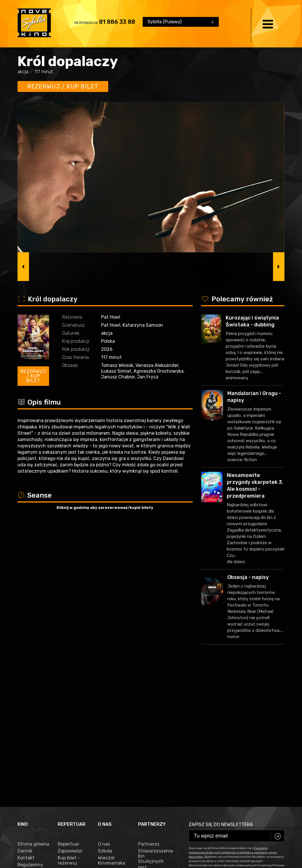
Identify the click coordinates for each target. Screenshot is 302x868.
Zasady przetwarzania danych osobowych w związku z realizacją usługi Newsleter (33, 768)
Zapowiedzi (70, 712)
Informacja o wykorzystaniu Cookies (33, 738)
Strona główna (33, 705)
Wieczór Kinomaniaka (112, 722)
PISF (143, 730)
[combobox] (181, 22)
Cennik (25, 712)
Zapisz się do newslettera (221, 686)
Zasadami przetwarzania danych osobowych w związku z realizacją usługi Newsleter (233, 714)
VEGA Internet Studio (141, 858)
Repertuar (68, 705)
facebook (30, 840)
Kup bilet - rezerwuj (69, 722)
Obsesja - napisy (248, 577)
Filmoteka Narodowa (149, 739)
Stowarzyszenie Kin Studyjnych (154, 717)
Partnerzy (149, 705)
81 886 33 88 (117, 22)
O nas (104, 705)
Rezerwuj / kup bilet (63, 86)
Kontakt (26, 719)
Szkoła (105, 712)
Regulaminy (30, 726)
